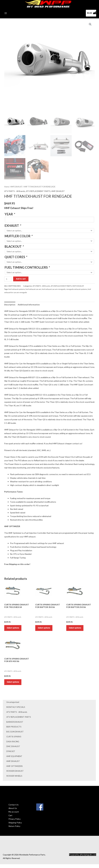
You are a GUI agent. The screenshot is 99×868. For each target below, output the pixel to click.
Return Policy (14, 830)
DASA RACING (13, 745)
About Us (13, 812)
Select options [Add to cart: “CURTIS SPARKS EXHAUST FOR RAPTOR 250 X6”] (76, 630)
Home (7, 188)
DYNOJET (11, 755)
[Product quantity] (8, 280)
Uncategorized (13, 706)
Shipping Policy (15, 826)
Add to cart (21, 280)
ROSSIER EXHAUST (15, 775)
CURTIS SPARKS (14, 740)
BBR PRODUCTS (14, 730)
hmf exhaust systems (17, 290)
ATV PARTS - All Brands (17, 716)
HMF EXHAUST (13, 765)
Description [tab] (10, 306)
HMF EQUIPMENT (14, 760)
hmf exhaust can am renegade (54, 290)
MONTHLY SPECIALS (16, 711)
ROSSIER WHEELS (14, 779)
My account (14, 816)
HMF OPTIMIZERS (15, 770)
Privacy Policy (15, 823)
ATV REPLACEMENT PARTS (19, 721)
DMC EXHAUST (13, 750)
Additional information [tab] (29, 306)
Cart (10, 819)
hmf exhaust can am (33, 290)
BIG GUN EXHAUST (15, 735)
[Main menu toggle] (6, 14)
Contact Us (14, 808)
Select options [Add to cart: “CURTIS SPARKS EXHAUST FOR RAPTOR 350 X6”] (45, 630)
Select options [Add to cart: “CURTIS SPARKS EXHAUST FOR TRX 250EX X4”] (14, 630)
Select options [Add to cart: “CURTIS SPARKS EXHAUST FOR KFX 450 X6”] (14, 685)
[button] (90, 25)
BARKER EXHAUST (15, 725)
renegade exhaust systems (77, 290)
